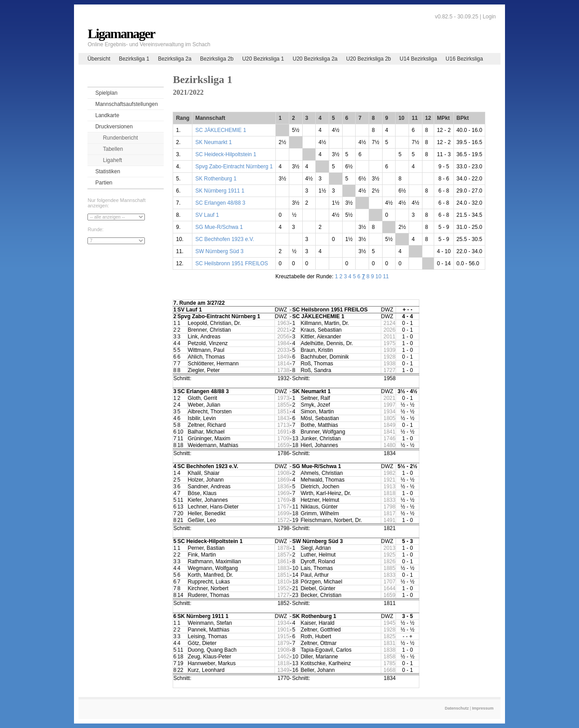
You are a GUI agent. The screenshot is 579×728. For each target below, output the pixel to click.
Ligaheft (112, 160)
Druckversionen (114, 127)
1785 (390, 663)
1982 (390, 473)
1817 (390, 513)
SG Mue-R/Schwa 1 (219, 227)
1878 (283, 548)
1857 (283, 555)
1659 (283, 445)
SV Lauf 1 (207, 215)
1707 (390, 582)
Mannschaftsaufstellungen (126, 104)
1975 (390, 343)
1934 (390, 412)
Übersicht (99, 59)
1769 (283, 500)
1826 (390, 561)
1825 (390, 636)
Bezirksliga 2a (175, 59)
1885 (390, 568)
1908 (283, 473)
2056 (283, 337)
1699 (283, 513)
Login (489, 17)
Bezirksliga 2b (217, 59)
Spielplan (106, 93)
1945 (390, 623)
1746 (390, 439)
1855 (283, 405)
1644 (390, 588)
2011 (390, 337)
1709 (283, 439)
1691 (283, 432)
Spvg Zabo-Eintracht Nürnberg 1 (234, 167)
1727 (390, 370)
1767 (283, 507)
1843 (283, 418)
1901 (283, 630)
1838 (390, 650)
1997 (390, 405)
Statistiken (107, 171)
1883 (283, 568)
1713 (283, 425)
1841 (390, 432)
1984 (283, 343)
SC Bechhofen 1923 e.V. (224, 239)
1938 (390, 364)
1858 (390, 657)
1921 (390, 480)
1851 (283, 412)
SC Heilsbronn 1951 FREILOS (231, 263)
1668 (390, 670)
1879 (283, 643)
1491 (390, 520)
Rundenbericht (120, 138)
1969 (283, 493)
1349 (283, 670)
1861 (283, 561)
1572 (283, 520)
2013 (390, 548)
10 (378, 276)
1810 (283, 582)
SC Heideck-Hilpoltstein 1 (226, 154)
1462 (283, 657)
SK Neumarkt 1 (213, 142)
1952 (283, 588)
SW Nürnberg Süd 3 (219, 251)
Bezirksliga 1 (134, 59)
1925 (390, 555)
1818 (390, 493)
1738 (283, 370)
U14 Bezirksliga (418, 59)
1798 (390, 507)
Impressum (483, 708)
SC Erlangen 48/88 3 (220, 203)
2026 (390, 330)
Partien (104, 183)
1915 (283, 636)
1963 (283, 323)
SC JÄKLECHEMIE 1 (220, 130)
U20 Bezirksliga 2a (315, 59)
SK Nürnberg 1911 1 (220, 191)
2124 (390, 323)
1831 (390, 643)
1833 (390, 500)
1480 (390, 445)
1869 (283, 480)
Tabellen (113, 149)
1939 (390, 350)
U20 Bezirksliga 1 (263, 59)
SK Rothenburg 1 (216, 179)
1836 (283, 487)
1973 (283, 398)
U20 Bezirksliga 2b (369, 59)
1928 (390, 357)
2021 (283, 330)
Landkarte (107, 115)
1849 (283, 357)
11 (386, 276)
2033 (283, 350)
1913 (390, 487)
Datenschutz (457, 708)
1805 (390, 418)
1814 (283, 364)
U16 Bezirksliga (464, 59)
